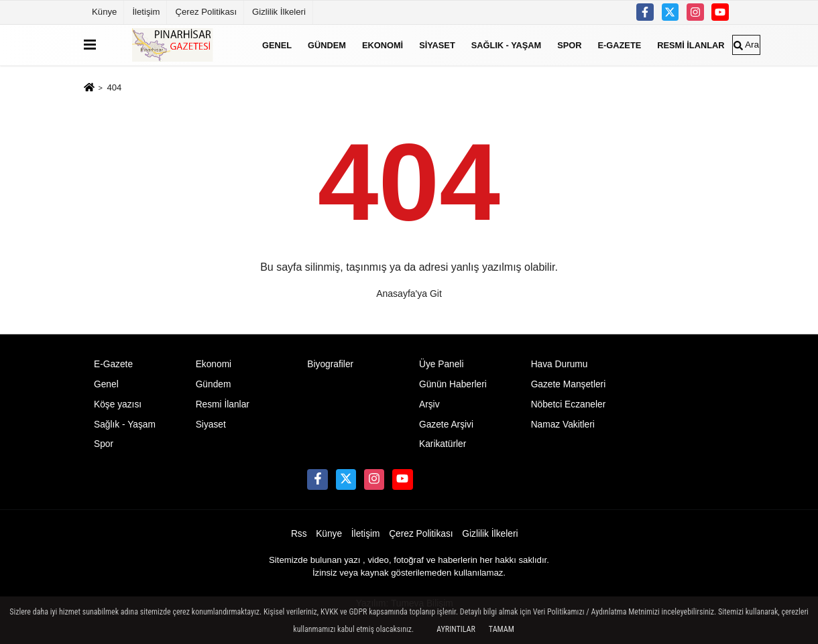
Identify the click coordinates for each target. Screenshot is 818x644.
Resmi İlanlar (691, 45)
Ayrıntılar (456, 629)
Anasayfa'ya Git (409, 294)
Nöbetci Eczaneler (569, 404)
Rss (299, 534)
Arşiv (429, 404)
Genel (277, 45)
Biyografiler (330, 364)
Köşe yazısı (118, 404)
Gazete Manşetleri (569, 384)
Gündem (327, 45)
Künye (104, 12)
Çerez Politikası (206, 12)
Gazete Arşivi (446, 425)
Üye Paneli (442, 364)
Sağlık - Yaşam (507, 45)
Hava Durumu (560, 364)
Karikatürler (443, 444)
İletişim (146, 12)
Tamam (502, 629)
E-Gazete (620, 45)
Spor (569, 45)
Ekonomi (383, 45)
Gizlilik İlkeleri (279, 12)
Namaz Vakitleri (563, 425)
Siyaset (437, 45)
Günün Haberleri (453, 384)
